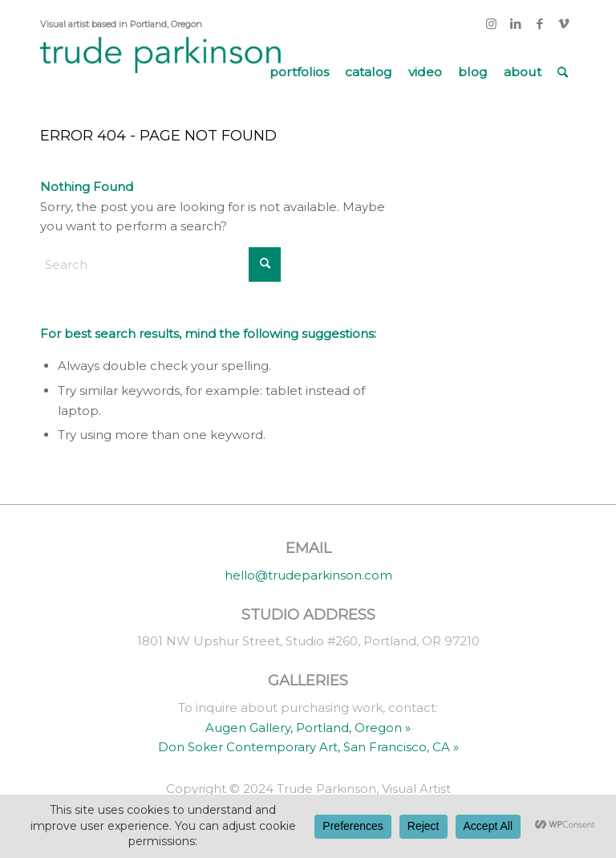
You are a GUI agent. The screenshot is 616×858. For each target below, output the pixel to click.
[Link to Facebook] (539, 24)
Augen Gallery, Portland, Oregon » (308, 728)
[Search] (563, 72)
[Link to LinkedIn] (515, 24)
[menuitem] (299, 72)
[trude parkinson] (160, 72)
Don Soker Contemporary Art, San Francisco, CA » (308, 747)
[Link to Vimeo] (564, 24)
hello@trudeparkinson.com (308, 575)
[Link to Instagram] (491, 24)
